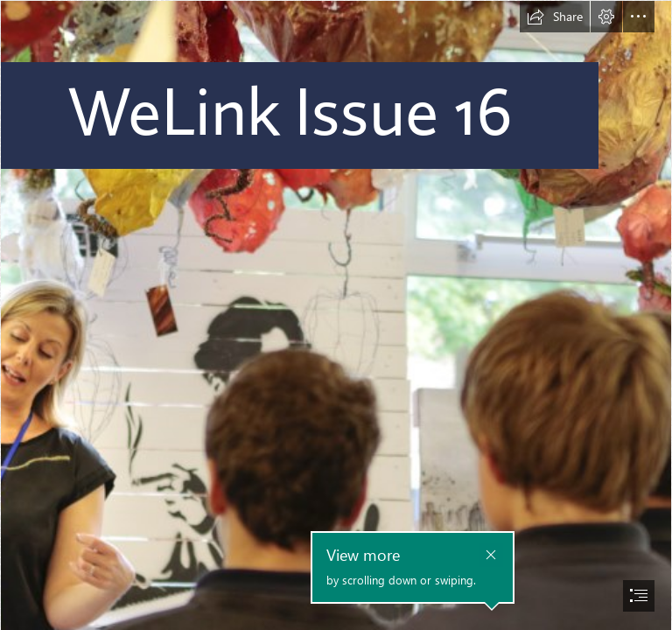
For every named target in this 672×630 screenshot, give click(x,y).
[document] (336, 315)
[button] (555, 17)
